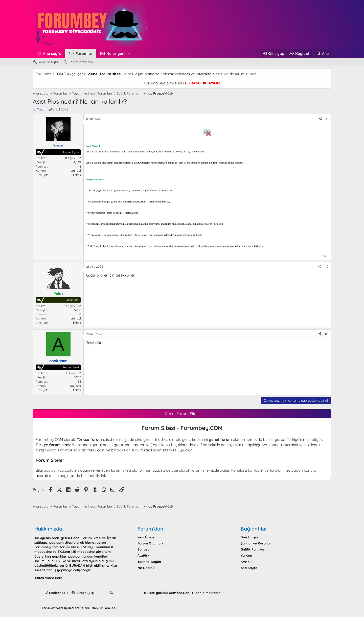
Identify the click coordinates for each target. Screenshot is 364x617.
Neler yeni (116, 53)
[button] (129, 53)
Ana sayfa (52, 53)
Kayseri (75, 386)
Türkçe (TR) (83, 593)
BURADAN (77, 565)
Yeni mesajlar (49, 62)
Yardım (246, 555)
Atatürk (143, 555)
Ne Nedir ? (146, 568)
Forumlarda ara (81, 62)
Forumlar (84, 53)
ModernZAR (56, 593)
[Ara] (322, 53)
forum (223, 74)
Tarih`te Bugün (149, 562)
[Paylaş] (320, 119)
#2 (326, 267)
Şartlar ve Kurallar (256, 543)
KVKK (245, 562)
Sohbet (143, 549)
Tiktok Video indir (48, 578)
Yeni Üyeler (147, 537)
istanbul (75, 170)
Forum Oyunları (150, 543)
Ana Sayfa (249, 568)
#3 (327, 334)
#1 (327, 119)
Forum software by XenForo (79, 608)
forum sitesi (121, 470)
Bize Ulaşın (249, 537)
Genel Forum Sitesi (86, 538)
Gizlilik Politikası (253, 549)
